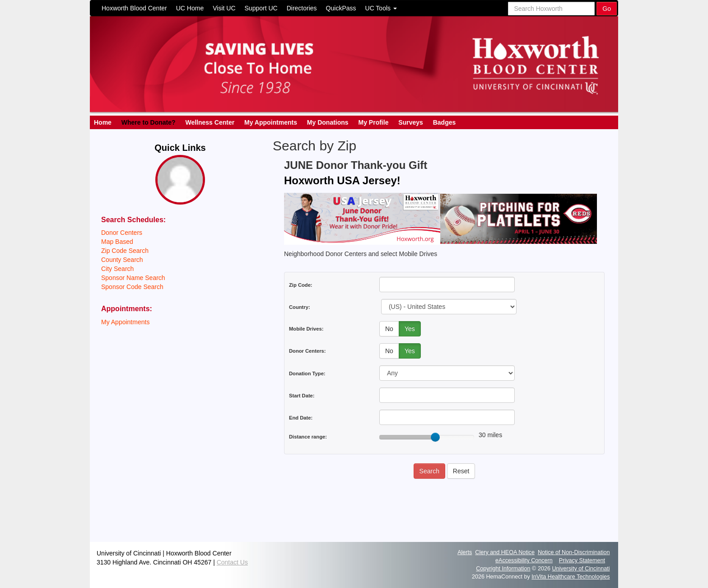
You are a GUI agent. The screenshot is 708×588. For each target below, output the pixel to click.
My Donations (328, 122)
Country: (300, 307)
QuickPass (341, 8)
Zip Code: (301, 285)
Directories (302, 8)
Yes (410, 329)
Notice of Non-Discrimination (574, 552)
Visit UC (224, 8)
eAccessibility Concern (524, 560)
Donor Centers (122, 233)
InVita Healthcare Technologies (571, 577)
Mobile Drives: (306, 329)
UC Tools (381, 8)
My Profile (374, 122)
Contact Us (232, 562)
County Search (122, 260)
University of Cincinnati (581, 569)
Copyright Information (503, 569)
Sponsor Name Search (133, 278)
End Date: (301, 418)
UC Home (190, 8)
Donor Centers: (307, 351)
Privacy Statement (582, 560)
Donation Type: (307, 373)
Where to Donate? (149, 122)
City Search (117, 269)
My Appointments (271, 122)
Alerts (465, 552)
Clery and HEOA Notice (505, 552)
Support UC (261, 8)
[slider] (435, 437)
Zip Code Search (125, 251)
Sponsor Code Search (132, 287)
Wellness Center (210, 122)
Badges (445, 122)
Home (103, 122)
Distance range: (308, 437)
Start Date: (302, 396)
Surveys (410, 122)
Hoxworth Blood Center (134, 8)
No (389, 329)
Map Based (117, 242)
